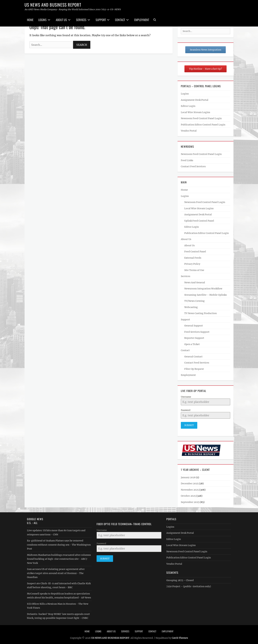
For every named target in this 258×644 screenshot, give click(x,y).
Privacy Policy (192, 264)
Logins (42, 20)
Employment (142, 20)
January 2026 (188, 476)
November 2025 (190, 489)
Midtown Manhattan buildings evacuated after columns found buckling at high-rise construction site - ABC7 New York (59, 558)
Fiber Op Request (194, 369)
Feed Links (187, 160)
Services (81, 20)
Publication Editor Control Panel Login (203, 125)
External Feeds (193, 258)
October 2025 (188, 495)
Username (186, 397)
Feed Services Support (197, 332)
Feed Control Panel (195, 252)
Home (30, 20)
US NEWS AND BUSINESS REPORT (53, 5)
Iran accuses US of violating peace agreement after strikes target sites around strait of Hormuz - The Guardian (56, 572)
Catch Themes (180, 637)
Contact (120, 20)
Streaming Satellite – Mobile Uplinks (206, 295)
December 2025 (190, 483)
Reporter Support (194, 338)
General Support (194, 326)
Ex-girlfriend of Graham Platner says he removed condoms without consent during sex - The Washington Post (59, 544)
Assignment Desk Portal (195, 100)
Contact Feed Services (193, 166)
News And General (195, 282)
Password (186, 410)
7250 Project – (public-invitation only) (189, 585)
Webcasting (191, 307)
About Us (61, 20)
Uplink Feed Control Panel (199, 221)
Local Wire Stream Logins (195, 112)
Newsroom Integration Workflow (203, 289)
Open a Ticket (192, 344)
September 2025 (190, 501)
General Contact (193, 357)
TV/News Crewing (194, 301)
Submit (189, 425)
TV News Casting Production (200, 313)
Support (101, 20)
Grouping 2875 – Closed (180, 579)
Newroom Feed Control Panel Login (201, 118)
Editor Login (188, 106)
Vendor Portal (189, 131)
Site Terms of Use (194, 270)
